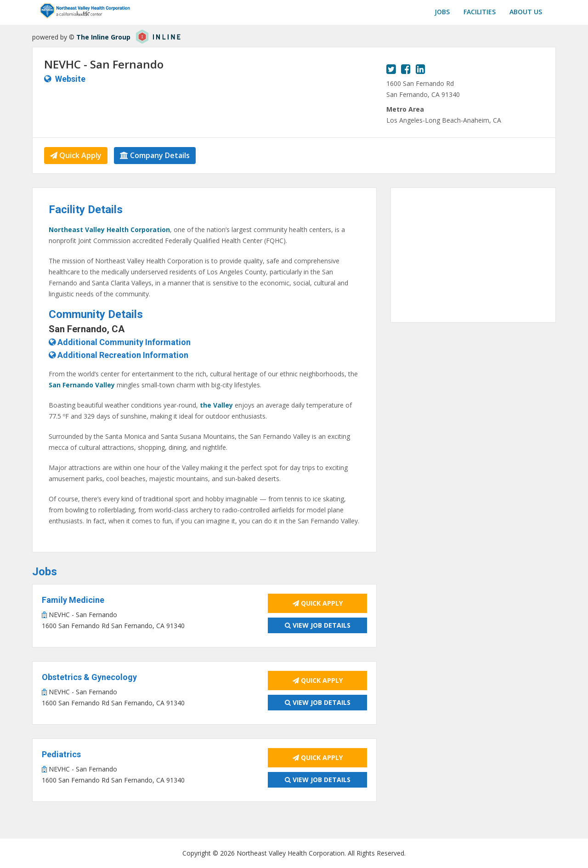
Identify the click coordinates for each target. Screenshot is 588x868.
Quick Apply (76, 155)
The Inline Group (103, 37)
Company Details (155, 155)
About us (526, 12)
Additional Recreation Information (119, 355)
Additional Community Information (120, 342)
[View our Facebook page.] (406, 69)
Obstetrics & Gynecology (89, 677)
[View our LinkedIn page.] (421, 69)
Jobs (442, 12)
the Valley (216, 405)
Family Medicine (73, 600)
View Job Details (318, 625)
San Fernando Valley (82, 385)
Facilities (480, 12)
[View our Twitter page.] (391, 69)
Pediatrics (61, 754)
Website (70, 79)
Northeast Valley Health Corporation (109, 230)
